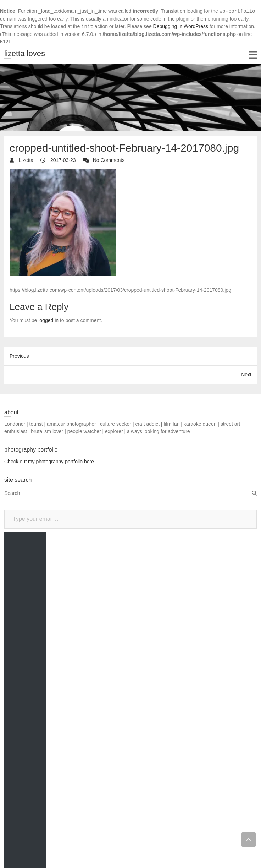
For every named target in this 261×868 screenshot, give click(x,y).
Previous (19, 356)
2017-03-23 (62, 160)
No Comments (109, 160)
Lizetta (25, 160)
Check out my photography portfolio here (49, 462)
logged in (48, 320)
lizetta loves (25, 53)
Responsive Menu (253, 55)
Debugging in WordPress (181, 26)
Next (246, 375)
